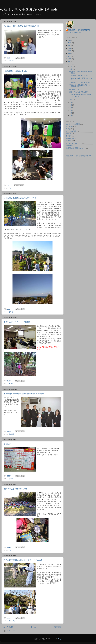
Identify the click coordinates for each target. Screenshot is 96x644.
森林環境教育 (70, 138)
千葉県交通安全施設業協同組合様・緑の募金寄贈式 (24, 394)
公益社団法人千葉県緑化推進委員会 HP (78, 156)
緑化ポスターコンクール (74, 143)
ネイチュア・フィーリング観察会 (17, 322)
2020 (70, 48)
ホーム (33, 627)
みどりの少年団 (71, 131)
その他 (11, 188)
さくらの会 (12, 621)
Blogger (60, 639)
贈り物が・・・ (10, 444)
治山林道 (69, 134)
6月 (71, 110)
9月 (71, 102)
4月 (71, 115)
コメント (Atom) (12, 631)
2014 (70, 64)
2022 (70, 43)
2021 (70, 46)
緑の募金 (11, 61)
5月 (71, 113)
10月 (71, 100)
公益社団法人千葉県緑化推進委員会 (29, 10)
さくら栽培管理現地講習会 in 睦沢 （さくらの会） (24, 560)
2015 (70, 61)
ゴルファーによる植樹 (73, 124)
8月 (71, 105)
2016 (70, 59)
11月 (71, 69)
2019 (70, 51)
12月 (71, 66)
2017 (70, 56)
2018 (70, 53)
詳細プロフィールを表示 (74, 33)
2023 (70, 40)
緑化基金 (69, 146)
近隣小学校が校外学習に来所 (15, 489)
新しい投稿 (8, 627)
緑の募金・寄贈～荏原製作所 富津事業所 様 (22, 26)
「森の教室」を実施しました (15, 71)
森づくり (69, 136)
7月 (71, 108)
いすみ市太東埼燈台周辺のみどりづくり (20, 198)
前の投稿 (58, 627)
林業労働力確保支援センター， (76, 148)
